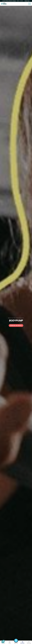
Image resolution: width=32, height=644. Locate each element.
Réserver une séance (16, 325)
